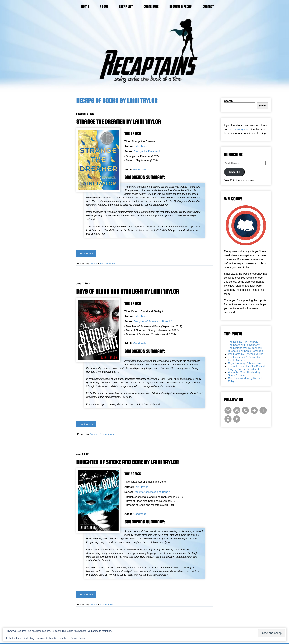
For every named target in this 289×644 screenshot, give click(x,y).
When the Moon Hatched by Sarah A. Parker (244, 374)
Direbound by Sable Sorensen (245, 351)
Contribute (151, 7)
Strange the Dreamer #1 (148, 151)
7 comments (107, 434)
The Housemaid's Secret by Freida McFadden (244, 359)
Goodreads (140, 169)
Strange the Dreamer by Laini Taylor (119, 122)
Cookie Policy (78, 638)
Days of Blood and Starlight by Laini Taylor (128, 292)
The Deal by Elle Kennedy (243, 342)
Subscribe (234, 172)
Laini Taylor (141, 146)
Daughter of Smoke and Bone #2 (153, 321)
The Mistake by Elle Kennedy (245, 348)
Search (228, 101)
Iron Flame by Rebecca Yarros (246, 354)
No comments (108, 264)
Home (85, 7)
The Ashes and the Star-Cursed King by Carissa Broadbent (246, 368)
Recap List (126, 7)
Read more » (86, 253)
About (104, 7)
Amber (93, 264)
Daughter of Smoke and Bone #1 (153, 492)
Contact (208, 7)
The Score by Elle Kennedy (244, 345)
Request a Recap (181, 7)
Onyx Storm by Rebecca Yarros (246, 363)
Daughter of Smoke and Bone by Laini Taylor (127, 462)
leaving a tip (242, 129)
